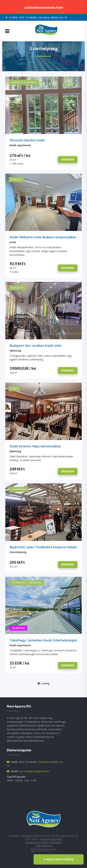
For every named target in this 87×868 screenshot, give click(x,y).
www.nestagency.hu (51, 839)
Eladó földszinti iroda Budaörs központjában (43, 237)
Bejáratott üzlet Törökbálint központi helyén (43, 547)
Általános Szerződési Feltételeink (44, 842)
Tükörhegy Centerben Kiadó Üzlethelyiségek (43, 640)
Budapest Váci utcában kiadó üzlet (36, 346)
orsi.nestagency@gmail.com (34, 771)
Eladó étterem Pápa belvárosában (35, 446)
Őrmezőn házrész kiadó (27, 140)
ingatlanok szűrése (59, 859)
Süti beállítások (44, 846)
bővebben (68, 159)
